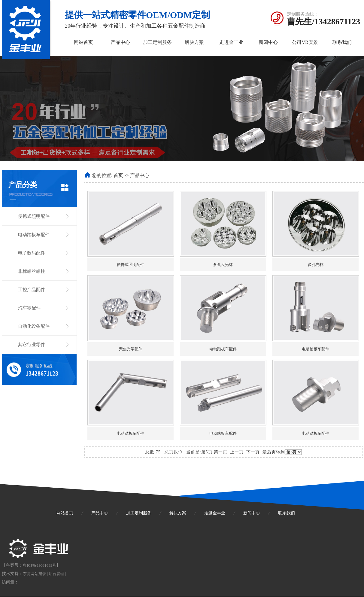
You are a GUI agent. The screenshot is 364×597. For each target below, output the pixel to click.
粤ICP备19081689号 (39, 565)
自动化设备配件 (34, 326)
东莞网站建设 (35, 574)
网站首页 (83, 42)
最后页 (269, 452)
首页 (118, 175)
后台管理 (56, 574)
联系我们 (342, 42)
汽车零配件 (29, 308)
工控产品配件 (32, 290)
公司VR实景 (305, 42)
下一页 (253, 452)
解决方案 (194, 42)
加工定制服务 (157, 42)
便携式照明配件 (34, 216)
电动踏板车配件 (34, 235)
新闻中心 (268, 42)
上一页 (237, 452)
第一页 (221, 452)
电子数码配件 (32, 253)
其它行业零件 (32, 345)
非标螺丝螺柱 (32, 271)
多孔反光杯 (223, 265)
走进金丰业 (231, 42)
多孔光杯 (316, 265)
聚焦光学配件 (131, 349)
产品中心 (120, 42)
